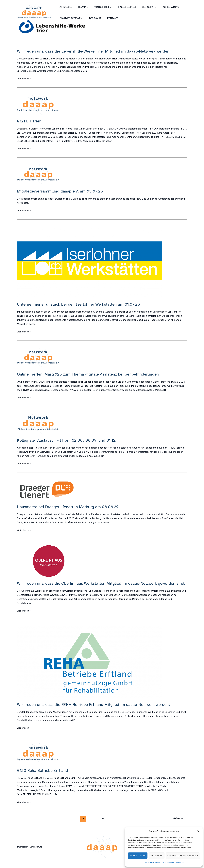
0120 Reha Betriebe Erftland (44, 776)
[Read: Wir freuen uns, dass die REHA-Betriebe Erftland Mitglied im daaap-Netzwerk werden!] (90, 667)
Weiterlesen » (25, 78)
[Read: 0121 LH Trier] (38, 104)
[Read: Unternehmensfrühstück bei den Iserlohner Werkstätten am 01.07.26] (90, 261)
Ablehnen (157, 856)
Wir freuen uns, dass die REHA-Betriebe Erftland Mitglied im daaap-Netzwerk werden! (97, 710)
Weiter (178, 824)
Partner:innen (100, 7)
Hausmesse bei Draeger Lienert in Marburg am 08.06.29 (70, 507)
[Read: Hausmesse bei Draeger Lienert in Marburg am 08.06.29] (47, 489)
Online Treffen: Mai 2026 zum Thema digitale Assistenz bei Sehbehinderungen (90, 374)
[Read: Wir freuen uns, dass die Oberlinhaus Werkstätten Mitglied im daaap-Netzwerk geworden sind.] (49, 561)
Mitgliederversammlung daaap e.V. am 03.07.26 (62, 191)
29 (103, 824)
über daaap (93, 18)
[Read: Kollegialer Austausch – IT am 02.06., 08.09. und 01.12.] (38, 423)
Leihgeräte (145, 7)
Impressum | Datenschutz (154, 862)
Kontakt (110, 18)
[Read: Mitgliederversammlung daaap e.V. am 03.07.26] (38, 174)
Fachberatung (166, 7)
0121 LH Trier (30, 121)
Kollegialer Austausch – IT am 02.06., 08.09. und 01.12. (69, 440)
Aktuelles (65, 7)
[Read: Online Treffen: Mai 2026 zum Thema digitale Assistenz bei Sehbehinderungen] (38, 357)
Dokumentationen (70, 18)
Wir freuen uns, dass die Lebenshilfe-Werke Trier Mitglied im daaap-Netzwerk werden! (97, 51)
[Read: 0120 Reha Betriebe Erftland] (38, 759)
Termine (82, 7)
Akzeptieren (138, 856)
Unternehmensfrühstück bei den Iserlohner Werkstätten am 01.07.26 (81, 304)
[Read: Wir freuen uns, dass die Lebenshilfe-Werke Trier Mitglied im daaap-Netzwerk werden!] (52, 27)
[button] (198, 831)
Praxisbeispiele (124, 7)
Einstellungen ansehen (183, 856)
